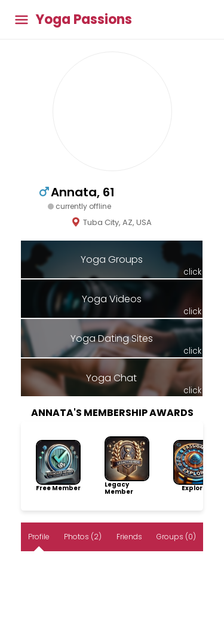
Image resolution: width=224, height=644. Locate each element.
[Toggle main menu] (22, 19)
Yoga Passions (84, 20)
